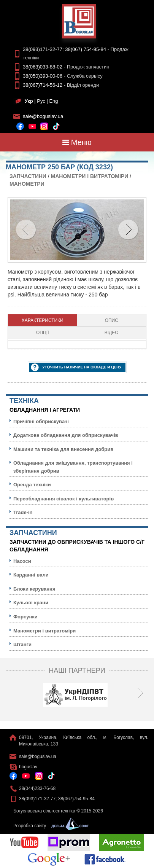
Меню (77, 142)
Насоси (22, 561)
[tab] (43, 320)
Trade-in (23, 512)
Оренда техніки (32, 485)
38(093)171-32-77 (43, 49)
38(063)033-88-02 (43, 67)
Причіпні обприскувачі (41, 421)
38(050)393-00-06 (43, 76)
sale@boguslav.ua (43, 116)
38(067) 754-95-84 (86, 49)
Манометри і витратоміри (90, 176)
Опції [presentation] (43, 333)
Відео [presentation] (112, 333)
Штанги (22, 644)
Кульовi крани (31, 603)
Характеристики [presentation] (43, 320)
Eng (53, 101)
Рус (41, 101)
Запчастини (28, 176)
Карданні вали (31, 575)
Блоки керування (34, 589)
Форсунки (25, 617)
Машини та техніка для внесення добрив (63, 449)
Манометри (27, 184)
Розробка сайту (49, 826)
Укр (29, 101)
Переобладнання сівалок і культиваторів (64, 499)
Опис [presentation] (112, 320)
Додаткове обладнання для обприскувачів (66, 435)
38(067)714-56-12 (43, 85)
